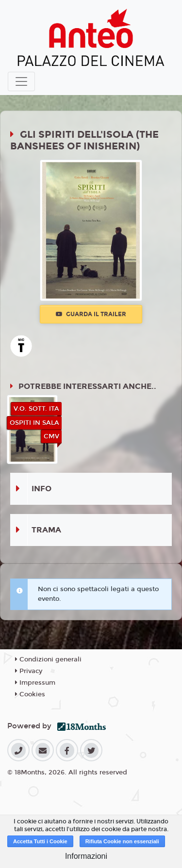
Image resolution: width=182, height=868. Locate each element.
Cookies (30, 694)
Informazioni (86, 856)
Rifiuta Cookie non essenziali (122, 841)
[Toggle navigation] (21, 81)
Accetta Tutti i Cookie (40, 841)
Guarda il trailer (91, 314)
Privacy (29, 671)
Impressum (35, 683)
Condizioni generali (48, 659)
